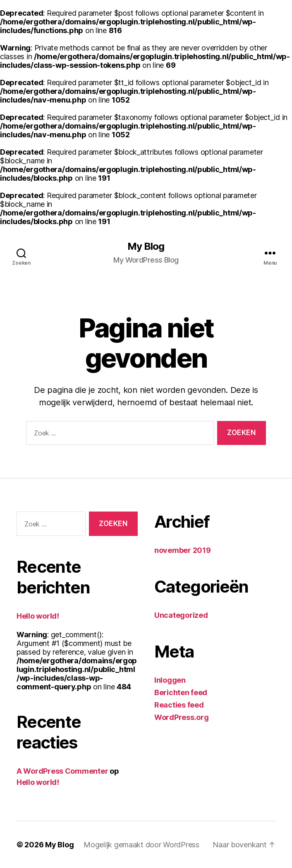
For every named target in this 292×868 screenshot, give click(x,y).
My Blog (146, 246)
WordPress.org (182, 717)
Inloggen (170, 680)
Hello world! (38, 616)
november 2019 (183, 550)
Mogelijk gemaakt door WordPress (141, 845)
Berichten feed (181, 692)
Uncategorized (181, 615)
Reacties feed (179, 705)
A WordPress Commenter (62, 771)
